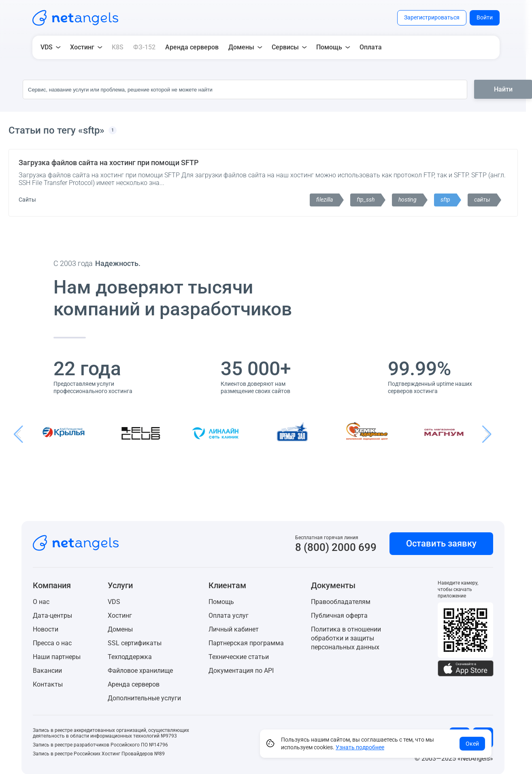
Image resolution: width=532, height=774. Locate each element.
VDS (114, 602)
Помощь (221, 602)
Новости (46, 629)
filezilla (325, 200)
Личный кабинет (234, 629)
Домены (120, 629)
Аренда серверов (192, 47)
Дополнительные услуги (144, 698)
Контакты (48, 684)
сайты (482, 200)
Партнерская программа (246, 643)
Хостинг (120, 616)
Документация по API (241, 671)
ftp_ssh (366, 200)
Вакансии (47, 671)
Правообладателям (341, 602)
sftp (445, 200)
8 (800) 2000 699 (336, 547)
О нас (41, 602)
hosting (408, 200)
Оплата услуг (229, 616)
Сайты (27, 200)
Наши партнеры (57, 657)
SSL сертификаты (135, 643)
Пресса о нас (52, 643)
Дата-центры (52, 616)
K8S (118, 47)
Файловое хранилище (140, 671)
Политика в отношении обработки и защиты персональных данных (346, 638)
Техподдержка (130, 657)
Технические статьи (239, 657)
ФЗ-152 (144, 47)
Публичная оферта (339, 616)
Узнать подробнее (360, 747)
